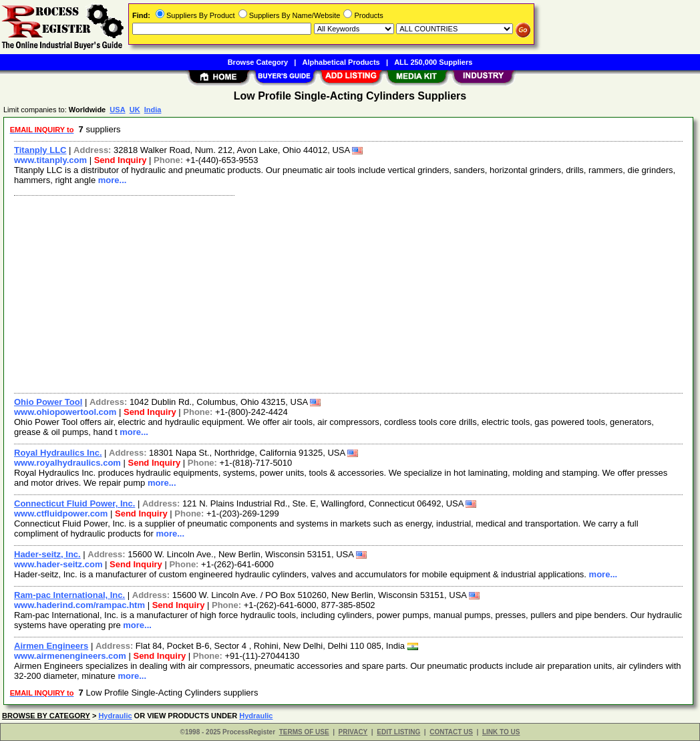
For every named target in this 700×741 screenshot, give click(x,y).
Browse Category (258, 62)
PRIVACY (353, 732)
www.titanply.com (50, 160)
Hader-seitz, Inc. (47, 554)
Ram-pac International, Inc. (69, 595)
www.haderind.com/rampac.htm (79, 605)
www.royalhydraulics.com (67, 463)
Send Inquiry (121, 160)
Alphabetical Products (341, 62)
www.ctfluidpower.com (61, 513)
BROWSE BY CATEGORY (46, 716)
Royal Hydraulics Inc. (58, 453)
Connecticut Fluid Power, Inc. (74, 503)
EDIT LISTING (398, 732)
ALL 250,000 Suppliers (433, 62)
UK (135, 110)
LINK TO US (501, 732)
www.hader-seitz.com (58, 564)
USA (117, 110)
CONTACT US (451, 732)
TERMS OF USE (304, 732)
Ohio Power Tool (48, 402)
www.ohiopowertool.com (65, 412)
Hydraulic (115, 716)
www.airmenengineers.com (70, 656)
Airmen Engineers (51, 646)
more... (113, 180)
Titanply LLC (40, 150)
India (153, 110)
